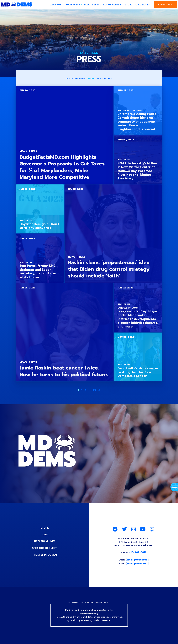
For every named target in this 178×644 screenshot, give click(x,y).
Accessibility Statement (80, 605)
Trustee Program (45, 555)
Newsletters (104, 79)
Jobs (44, 535)
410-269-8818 (138, 554)
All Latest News (76, 79)
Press (91, 79)
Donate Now (165, 5)
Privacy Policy (103, 605)
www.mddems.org (89, 617)
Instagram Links (45, 542)
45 (94, 391)
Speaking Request (45, 548)
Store (44, 528)
